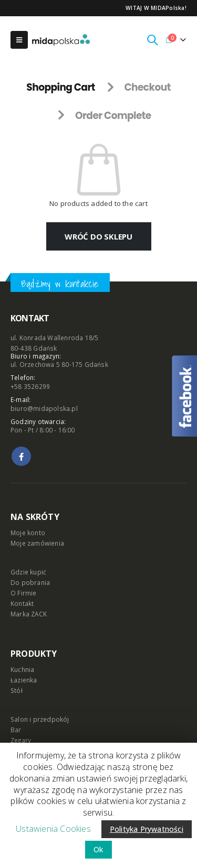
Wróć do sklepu (98, 236)
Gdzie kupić (28, 572)
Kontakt (22, 603)
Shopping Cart (60, 87)
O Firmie (24, 593)
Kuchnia (22, 669)
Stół (17, 690)
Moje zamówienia (37, 543)
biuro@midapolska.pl (44, 408)
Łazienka (24, 680)
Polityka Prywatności (147, 829)
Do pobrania (30, 582)
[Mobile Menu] (19, 40)
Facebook (21, 456)
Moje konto (28, 533)
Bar (16, 730)
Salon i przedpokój (40, 719)
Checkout (147, 87)
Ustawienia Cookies (53, 829)
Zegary (21, 740)
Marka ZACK (29, 614)
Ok (98, 849)
